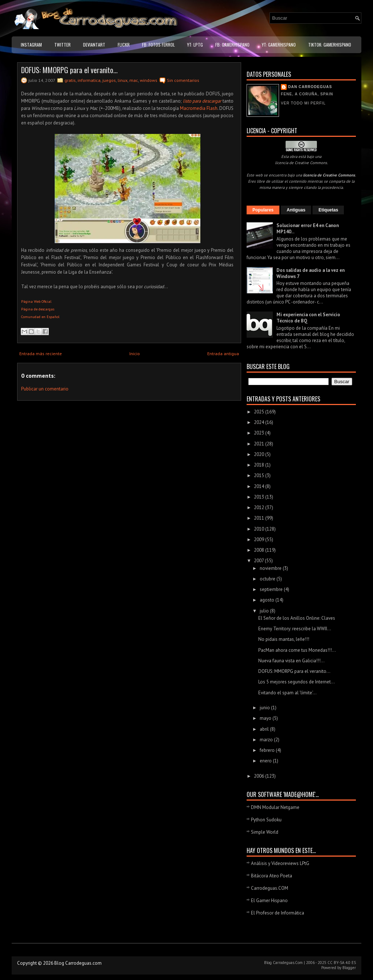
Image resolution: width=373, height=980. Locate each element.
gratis (70, 80)
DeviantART (94, 45)
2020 (260, 454)
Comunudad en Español (40, 317)
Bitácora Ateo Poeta (272, 876)
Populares (263, 210)
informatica (89, 80)
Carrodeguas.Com (288, 963)
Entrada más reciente (41, 354)
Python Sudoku (266, 820)
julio (265, 611)
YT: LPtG (195, 45)
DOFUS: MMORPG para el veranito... (69, 70)
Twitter (62, 45)
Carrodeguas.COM (270, 888)
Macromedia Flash (199, 108)
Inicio (135, 354)
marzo (267, 740)
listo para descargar (202, 101)
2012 (260, 507)
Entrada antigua (223, 354)
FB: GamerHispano (232, 45)
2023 (260, 433)
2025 (260, 412)
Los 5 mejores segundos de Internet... (297, 682)
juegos (109, 80)
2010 (260, 529)
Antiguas (296, 210)
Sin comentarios (183, 80)
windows (149, 80)
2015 (260, 475)
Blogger (349, 968)
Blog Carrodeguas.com (78, 963)
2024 (260, 422)
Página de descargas (38, 309)
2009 (260, 539)
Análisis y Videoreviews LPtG (280, 863)
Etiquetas (328, 210)
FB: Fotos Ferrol (158, 45)
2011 (260, 518)
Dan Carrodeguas (310, 87)
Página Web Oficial (36, 301)
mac (134, 80)
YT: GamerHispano (279, 45)
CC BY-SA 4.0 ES (342, 963)
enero (266, 761)
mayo (266, 718)
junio (265, 708)
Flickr (124, 45)
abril (265, 729)
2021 (260, 444)
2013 (260, 497)
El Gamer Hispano (269, 900)
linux (123, 80)
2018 (260, 465)
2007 (259, 561)
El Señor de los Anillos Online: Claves (297, 618)
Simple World (265, 832)
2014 (260, 486)
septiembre (272, 589)
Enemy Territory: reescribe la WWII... (295, 629)
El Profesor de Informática (278, 913)
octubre (268, 579)
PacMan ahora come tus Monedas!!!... (297, 650)
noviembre (271, 568)
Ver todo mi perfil (303, 103)
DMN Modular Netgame (275, 807)
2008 (260, 550)
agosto (268, 600)
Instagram (31, 45)
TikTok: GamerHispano (330, 45)
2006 (260, 776)
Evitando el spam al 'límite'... (287, 693)
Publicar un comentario (45, 389)
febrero (268, 750)
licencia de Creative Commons (301, 163)
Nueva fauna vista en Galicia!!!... (291, 661)
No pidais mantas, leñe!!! (284, 639)
